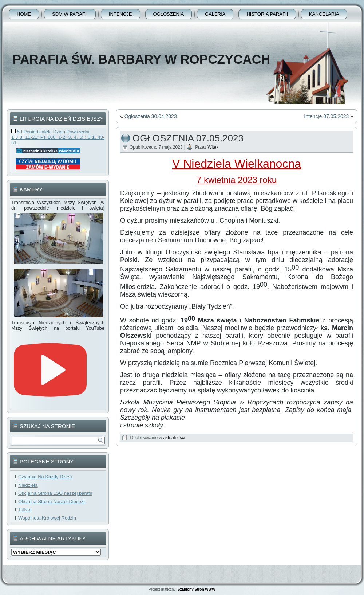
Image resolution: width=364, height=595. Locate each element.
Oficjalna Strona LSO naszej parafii (55, 493)
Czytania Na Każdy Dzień (45, 477)
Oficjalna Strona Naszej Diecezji (52, 502)
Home (24, 14)
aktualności (174, 438)
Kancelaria (324, 14)
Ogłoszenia (169, 14)
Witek (213, 147)
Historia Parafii (267, 14)
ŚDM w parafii (70, 14)
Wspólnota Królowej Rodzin (47, 518)
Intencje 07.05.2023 (326, 116)
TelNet (25, 510)
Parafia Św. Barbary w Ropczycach (141, 59)
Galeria (215, 14)
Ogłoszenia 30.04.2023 (151, 116)
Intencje (120, 14)
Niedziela (28, 485)
